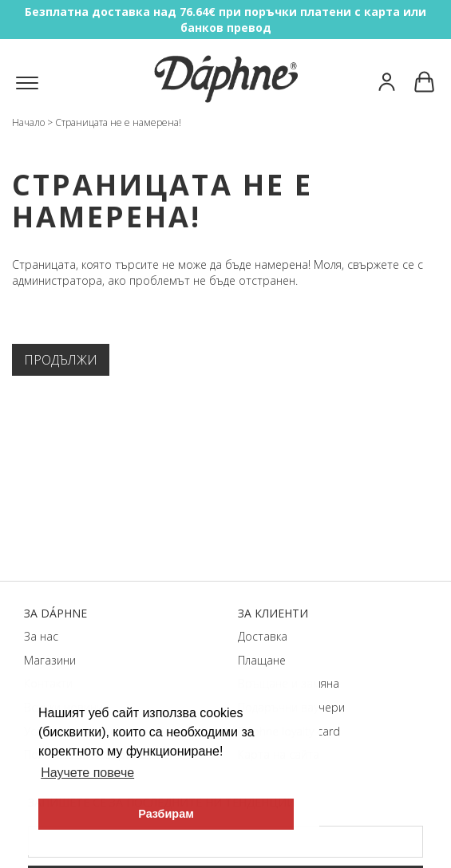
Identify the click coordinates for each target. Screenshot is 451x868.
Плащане (262, 660)
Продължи (61, 360)
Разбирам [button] (166, 814)
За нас (41, 636)
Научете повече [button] (87, 773)
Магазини (50, 660)
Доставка (263, 636)
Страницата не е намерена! (118, 122)
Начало (28, 122)
